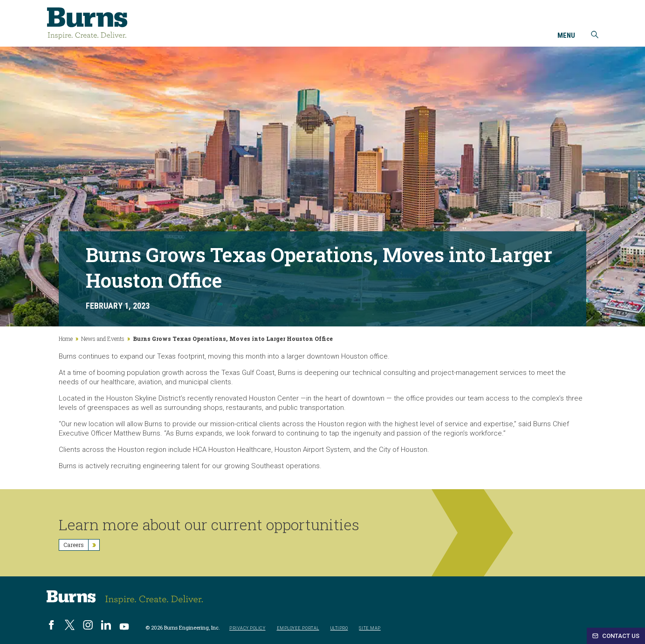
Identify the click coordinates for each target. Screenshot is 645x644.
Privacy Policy (247, 628)
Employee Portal (298, 628)
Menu (566, 36)
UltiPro (339, 628)
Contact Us (616, 636)
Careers (81, 545)
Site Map (370, 628)
